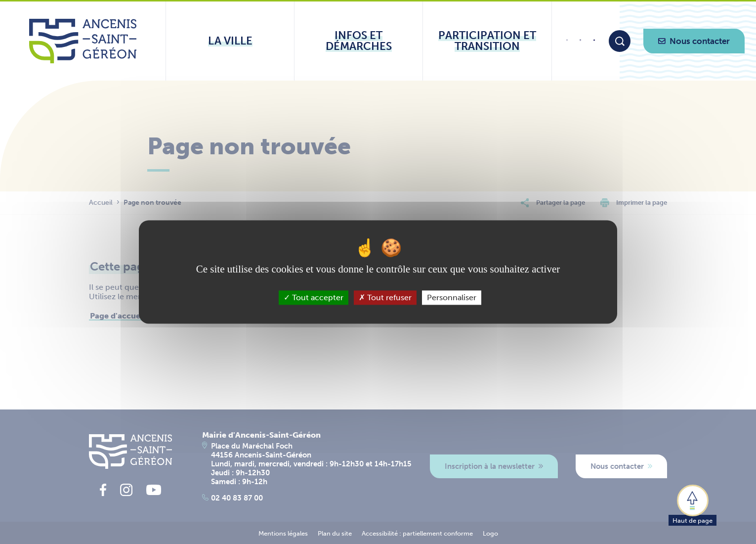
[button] (693, 504)
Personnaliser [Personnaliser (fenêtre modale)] (452, 297)
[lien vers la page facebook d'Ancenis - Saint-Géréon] (567, 44)
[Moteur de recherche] (620, 41)
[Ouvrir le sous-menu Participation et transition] (487, 41)
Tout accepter (314, 297)
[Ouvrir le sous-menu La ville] (230, 41)
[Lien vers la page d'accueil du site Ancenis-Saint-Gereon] (83, 41)
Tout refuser (385, 297)
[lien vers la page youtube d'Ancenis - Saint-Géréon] (594, 42)
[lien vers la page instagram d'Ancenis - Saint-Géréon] (580, 43)
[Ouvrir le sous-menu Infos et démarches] (358, 41)
